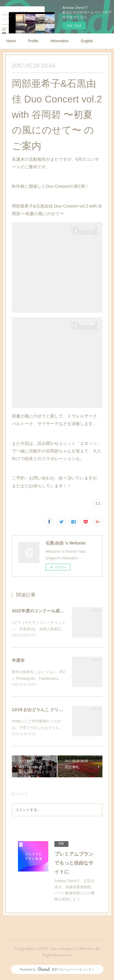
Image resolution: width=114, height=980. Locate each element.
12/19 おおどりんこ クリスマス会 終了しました (57, 710)
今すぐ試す (74, 26)
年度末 (18, 660)
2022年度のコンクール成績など (42, 611)
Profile (33, 41)
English (87, 41)
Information (60, 41)
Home (11, 41)
